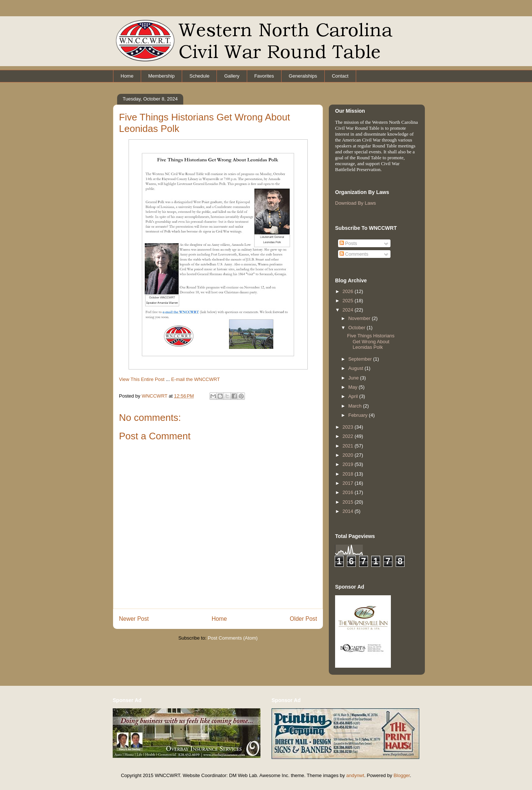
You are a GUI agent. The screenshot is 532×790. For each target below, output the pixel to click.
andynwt (355, 775)
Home (127, 76)
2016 (349, 492)
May (354, 387)
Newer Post (134, 619)
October (358, 328)
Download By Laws (356, 203)
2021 (349, 446)
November (360, 318)
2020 (349, 455)
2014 (349, 511)
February (359, 415)
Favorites (264, 76)
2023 (349, 427)
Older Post (303, 619)
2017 (349, 483)
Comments (354, 254)
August (357, 368)
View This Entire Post (142, 379)
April (354, 396)
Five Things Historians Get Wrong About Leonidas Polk (371, 341)
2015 (349, 502)
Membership (161, 76)
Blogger (402, 775)
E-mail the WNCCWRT (195, 379)
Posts (348, 243)
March (356, 406)
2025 (349, 301)
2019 (349, 464)
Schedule (199, 76)
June (354, 378)
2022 (349, 436)
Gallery (232, 76)
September (361, 359)
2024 (349, 310)
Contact (340, 76)
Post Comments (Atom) (233, 638)
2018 (349, 474)
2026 (349, 291)
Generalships (303, 76)
